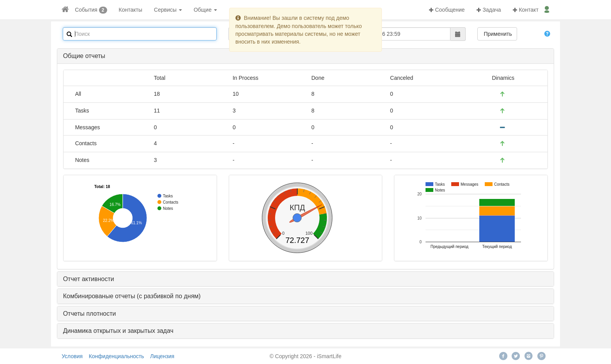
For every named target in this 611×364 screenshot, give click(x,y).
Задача (489, 10)
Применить (497, 34)
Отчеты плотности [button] (90, 314)
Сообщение (447, 10)
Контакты (131, 10)
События (86, 10)
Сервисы (168, 10)
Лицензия (162, 356)
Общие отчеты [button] (84, 56)
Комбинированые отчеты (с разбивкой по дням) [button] (132, 296)
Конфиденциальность (117, 356)
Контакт (526, 10)
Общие (205, 10)
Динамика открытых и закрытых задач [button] (118, 331)
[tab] (306, 56)
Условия (72, 356)
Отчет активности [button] (89, 279)
